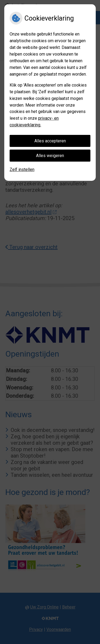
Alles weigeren (50, 156)
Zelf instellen (22, 169)
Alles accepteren (50, 141)
